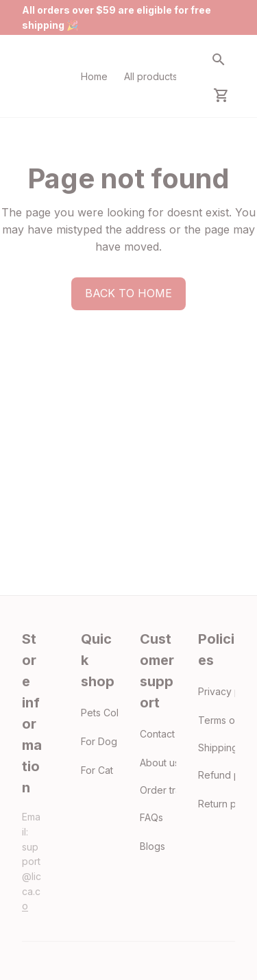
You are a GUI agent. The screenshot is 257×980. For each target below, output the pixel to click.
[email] (32, 877)
